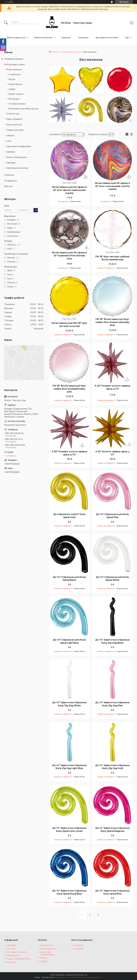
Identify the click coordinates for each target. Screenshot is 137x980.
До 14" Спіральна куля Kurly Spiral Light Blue (69, 641)
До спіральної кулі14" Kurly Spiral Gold (69, 516)
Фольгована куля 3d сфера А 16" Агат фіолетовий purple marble (69, 190)
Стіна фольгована (17, 104)
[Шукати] (6, 23)
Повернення (13, 955)
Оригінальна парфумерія (19, 146)
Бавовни (11, 152)
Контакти (11, 962)
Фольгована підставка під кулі (23, 109)
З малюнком (14, 74)
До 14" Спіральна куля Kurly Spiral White (112, 579)
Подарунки (11, 181)
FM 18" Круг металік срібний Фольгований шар (112, 258)
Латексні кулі (13, 114)
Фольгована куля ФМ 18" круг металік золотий (69, 325)
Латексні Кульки (43, 37)
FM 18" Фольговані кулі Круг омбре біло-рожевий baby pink (69, 389)
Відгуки (8, 186)
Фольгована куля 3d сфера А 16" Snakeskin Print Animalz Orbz (69, 256)
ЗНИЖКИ (12, 945)
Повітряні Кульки (14, 59)
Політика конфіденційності (91, 977)
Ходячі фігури (15, 84)
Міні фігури (14, 99)
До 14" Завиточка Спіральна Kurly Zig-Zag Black (112, 641)
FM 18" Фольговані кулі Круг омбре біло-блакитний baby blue (112, 322)
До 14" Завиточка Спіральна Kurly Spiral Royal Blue (69, 892)
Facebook (79, 945)
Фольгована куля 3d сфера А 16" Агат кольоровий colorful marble (112, 186)
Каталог (57, 52)
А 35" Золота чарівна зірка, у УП (112, 453)
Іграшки (66, 37)
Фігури (12, 79)
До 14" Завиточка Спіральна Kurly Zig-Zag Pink (112, 704)
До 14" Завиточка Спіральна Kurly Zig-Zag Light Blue (69, 767)
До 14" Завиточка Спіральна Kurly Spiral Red (112, 892)
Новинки (83, 37)
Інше (9, 141)
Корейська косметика (17, 168)
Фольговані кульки (72, 52)
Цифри (12, 89)
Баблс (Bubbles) (14, 119)
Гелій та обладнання (16, 157)
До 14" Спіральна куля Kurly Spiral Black (69, 579)
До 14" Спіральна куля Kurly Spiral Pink (112, 516)
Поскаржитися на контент (66, 977)
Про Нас (11, 949)
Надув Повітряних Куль (18, 959)
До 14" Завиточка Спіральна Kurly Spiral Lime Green (69, 830)
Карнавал (11, 163)
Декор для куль (14, 125)
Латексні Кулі (47, 945)
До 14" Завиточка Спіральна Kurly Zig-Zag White (69, 704)
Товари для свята (15, 130)
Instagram (79, 949)
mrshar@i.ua (10, 456)
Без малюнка (15, 70)
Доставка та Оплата (107, 37)
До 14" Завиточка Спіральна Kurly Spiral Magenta (112, 830)
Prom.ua (83, 975)
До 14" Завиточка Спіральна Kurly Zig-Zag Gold (112, 767)
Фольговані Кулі (16, 37)
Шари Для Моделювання (48, 953)
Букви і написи (16, 94)
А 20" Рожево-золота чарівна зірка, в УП (112, 387)
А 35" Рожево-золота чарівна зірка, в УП (69, 453)
